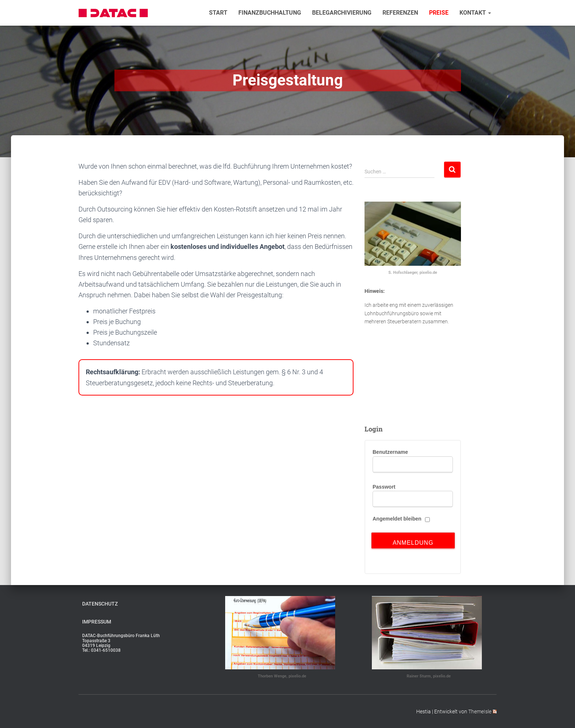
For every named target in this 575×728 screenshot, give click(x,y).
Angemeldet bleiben (397, 519)
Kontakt (475, 13)
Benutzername (390, 452)
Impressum (97, 622)
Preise (439, 13)
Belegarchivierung (342, 13)
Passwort (384, 487)
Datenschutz (100, 604)
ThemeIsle (482, 712)
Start (218, 13)
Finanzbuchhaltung (270, 13)
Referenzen (400, 13)
